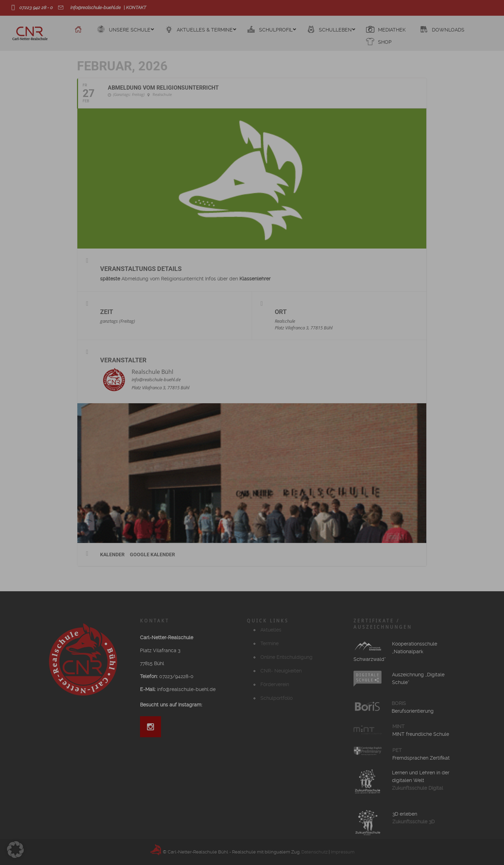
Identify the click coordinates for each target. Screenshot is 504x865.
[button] (15, 850)
